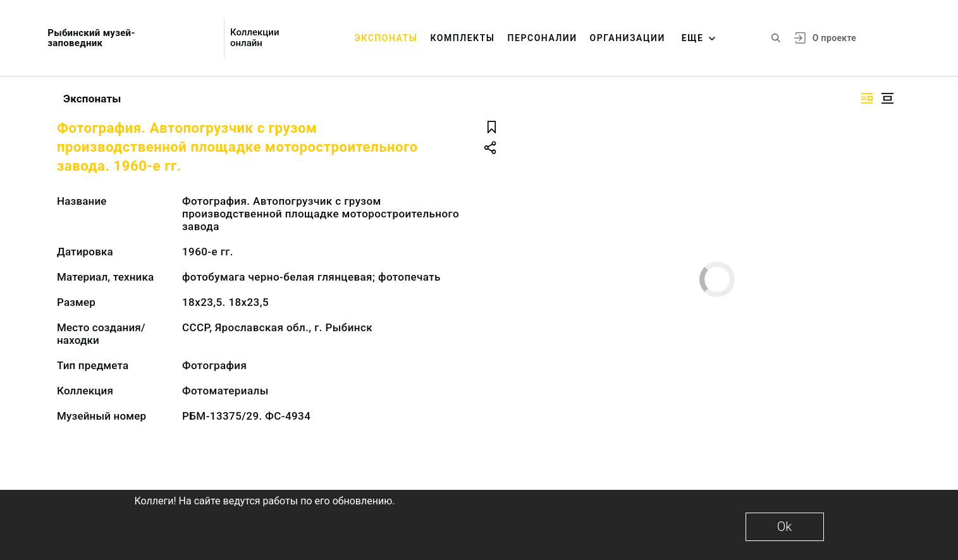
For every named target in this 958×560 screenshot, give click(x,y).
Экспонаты (386, 38)
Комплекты (462, 38)
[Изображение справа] (867, 98)
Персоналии (543, 38)
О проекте (834, 38)
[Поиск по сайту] (776, 38)
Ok (784, 527)
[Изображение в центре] (887, 98)
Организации (628, 38)
